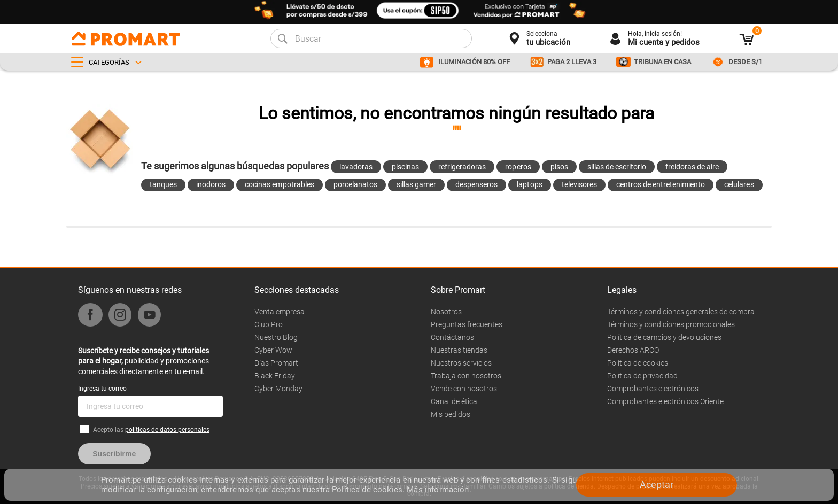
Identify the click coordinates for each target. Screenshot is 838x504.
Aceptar (657, 484)
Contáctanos (452, 337)
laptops (529, 184)
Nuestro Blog (276, 337)
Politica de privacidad (642, 376)
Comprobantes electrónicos (653, 389)
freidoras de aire (692, 167)
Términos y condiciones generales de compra (681, 312)
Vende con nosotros (464, 389)
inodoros (211, 184)
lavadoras (356, 167)
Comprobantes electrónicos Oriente (665, 401)
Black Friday (275, 376)
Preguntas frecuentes (467, 324)
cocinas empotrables (279, 184)
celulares (739, 184)
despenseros (476, 184)
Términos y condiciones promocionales (671, 324)
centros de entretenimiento (661, 184)
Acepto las (151, 430)
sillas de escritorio (617, 167)
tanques (163, 184)
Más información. (439, 490)
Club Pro (269, 324)
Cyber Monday (278, 389)
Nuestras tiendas (459, 350)
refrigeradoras (462, 167)
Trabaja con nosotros (466, 376)
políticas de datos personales (167, 430)
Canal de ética (454, 401)
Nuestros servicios (461, 363)
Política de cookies (638, 363)
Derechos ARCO (633, 350)
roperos (518, 167)
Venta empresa (280, 312)
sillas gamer (416, 184)
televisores (579, 184)
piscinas (405, 167)
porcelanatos (355, 184)
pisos (559, 167)
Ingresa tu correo (102, 389)
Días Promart (276, 363)
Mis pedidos (451, 414)
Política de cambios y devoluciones (664, 337)
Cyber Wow (273, 350)
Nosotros (446, 312)
